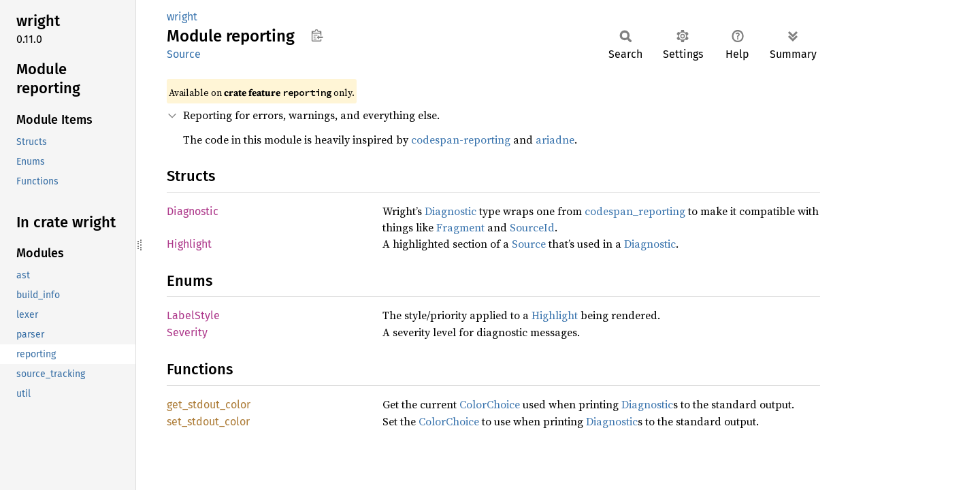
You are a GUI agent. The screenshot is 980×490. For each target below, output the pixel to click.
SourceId (532, 227)
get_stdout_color (209, 405)
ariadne (555, 140)
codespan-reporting (461, 140)
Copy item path (317, 35)
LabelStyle (193, 315)
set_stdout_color (208, 422)
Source (184, 54)
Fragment (460, 227)
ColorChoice (490, 404)
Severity (187, 332)
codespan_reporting (635, 211)
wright (182, 17)
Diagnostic (193, 211)
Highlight (189, 244)
